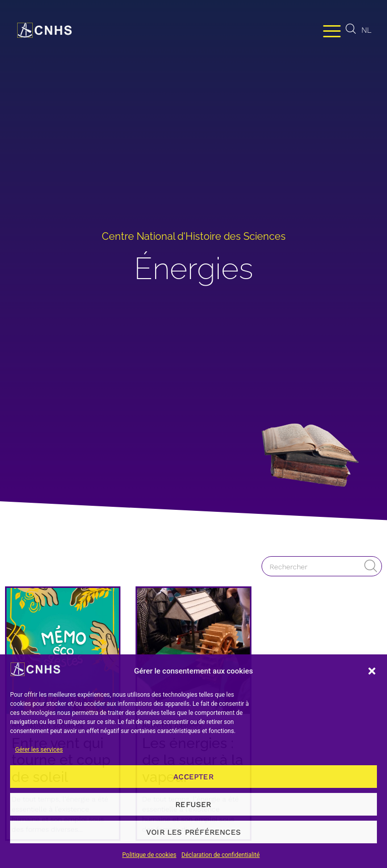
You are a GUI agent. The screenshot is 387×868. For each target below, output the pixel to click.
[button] (372, 671)
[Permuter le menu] (332, 30)
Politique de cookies (149, 855)
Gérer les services (39, 750)
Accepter (193, 777)
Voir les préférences (193, 832)
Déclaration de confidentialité (220, 855)
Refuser (193, 805)
